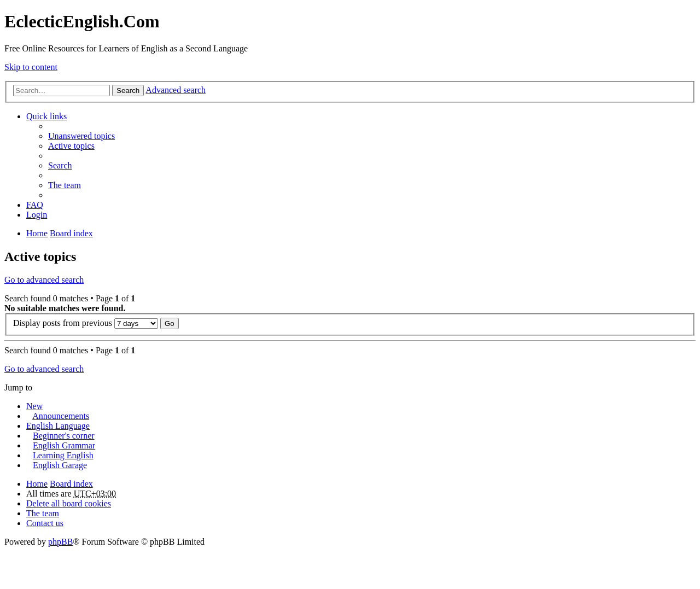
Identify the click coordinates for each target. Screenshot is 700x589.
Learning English (63, 455)
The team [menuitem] (65, 185)
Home (37, 484)
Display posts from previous (86, 323)
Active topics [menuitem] (71, 146)
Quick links (46, 116)
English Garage (60, 465)
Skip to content (31, 67)
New (34, 406)
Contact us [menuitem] (45, 523)
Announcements (61, 416)
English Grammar (64, 445)
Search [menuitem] (60, 165)
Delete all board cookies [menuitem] (69, 503)
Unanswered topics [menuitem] (81, 136)
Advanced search (176, 90)
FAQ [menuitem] (35, 205)
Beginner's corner (64, 436)
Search (128, 91)
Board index (71, 484)
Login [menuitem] (37, 215)
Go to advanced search (44, 280)
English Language (58, 426)
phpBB (60, 542)
